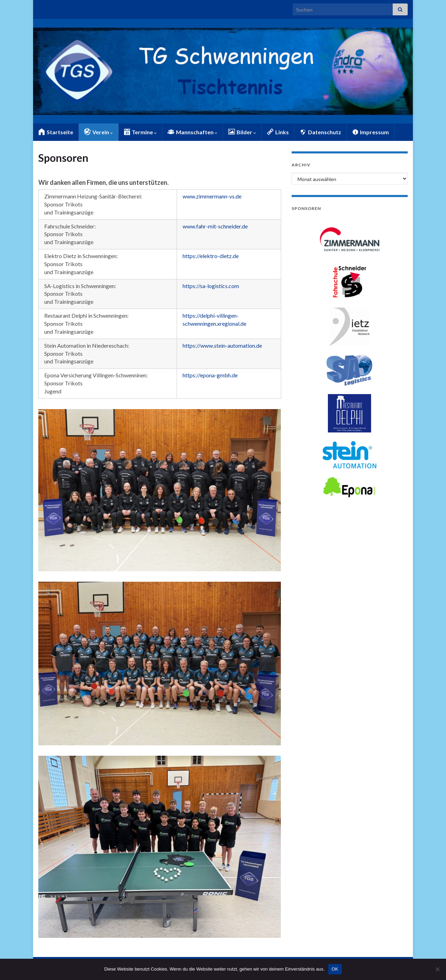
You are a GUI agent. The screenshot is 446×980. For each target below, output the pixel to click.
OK (335, 969)
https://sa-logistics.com (211, 286)
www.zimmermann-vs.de (212, 196)
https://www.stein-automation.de (222, 345)
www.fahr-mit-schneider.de (215, 226)
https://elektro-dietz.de (211, 256)
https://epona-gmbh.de (210, 375)
